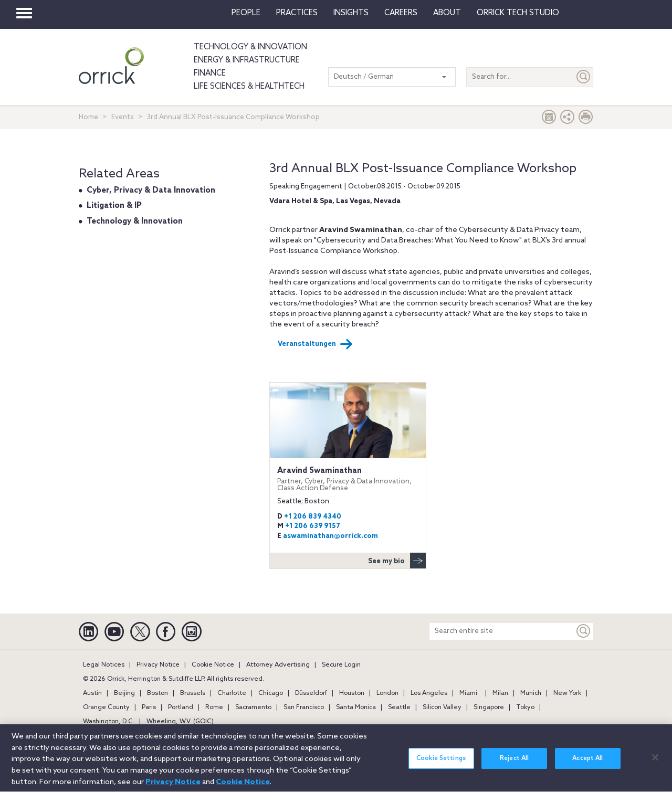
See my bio (397, 561)
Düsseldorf (311, 693)
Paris (149, 707)
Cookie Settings (441, 766)
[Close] (655, 765)
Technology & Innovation (250, 47)
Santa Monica (356, 707)
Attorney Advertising (278, 665)
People (246, 13)
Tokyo (525, 707)
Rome (214, 707)
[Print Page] (586, 119)
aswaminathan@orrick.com (330, 536)
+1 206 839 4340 (313, 517)
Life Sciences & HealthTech (249, 87)
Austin (92, 693)
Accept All (587, 766)
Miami (468, 693)
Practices (297, 13)
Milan (500, 693)
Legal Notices (104, 665)
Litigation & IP (114, 206)
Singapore (489, 707)
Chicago (271, 693)
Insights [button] (351, 13)
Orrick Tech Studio (518, 13)
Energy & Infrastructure (247, 60)
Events (123, 117)
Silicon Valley (442, 707)
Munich (531, 693)
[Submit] (584, 77)
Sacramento (253, 707)
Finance (210, 73)
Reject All (514, 766)
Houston (352, 693)
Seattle (399, 707)
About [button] (447, 13)
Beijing (124, 693)
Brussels (193, 693)
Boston (157, 693)
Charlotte (232, 693)
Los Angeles (429, 693)
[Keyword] (584, 631)
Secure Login (341, 665)
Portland (181, 707)
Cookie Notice (213, 665)
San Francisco (304, 707)
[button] (568, 119)
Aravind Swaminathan (348, 479)
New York (567, 693)
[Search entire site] (502, 631)
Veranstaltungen (315, 344)
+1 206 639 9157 (312, 526)
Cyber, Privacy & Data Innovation (151, 191)
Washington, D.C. (109, 722)
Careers (401, 13)
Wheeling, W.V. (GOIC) (180, 722)
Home (88, 117)
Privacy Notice (158, 665)
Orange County (106, 707)
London (387, 693)
